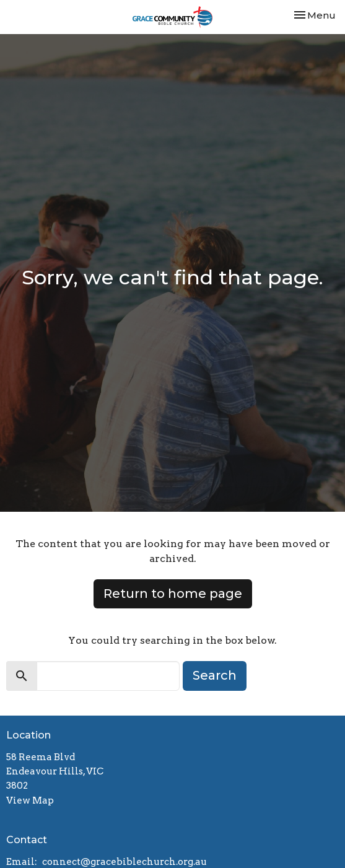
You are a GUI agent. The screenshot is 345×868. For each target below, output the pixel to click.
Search (215, 675)
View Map (30, 800)
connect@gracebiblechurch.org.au (124, 862)
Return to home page (173, 594)
